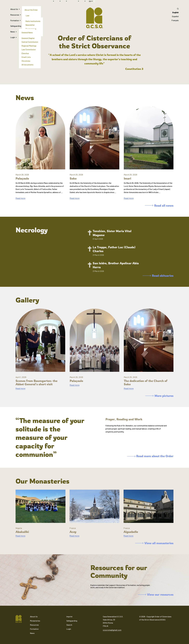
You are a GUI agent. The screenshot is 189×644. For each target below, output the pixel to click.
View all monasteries (154, 543)
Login (13, 37)
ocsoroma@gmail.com (112, 630)
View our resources (156, 595)
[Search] (175, 9)
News (13, 32)
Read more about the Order (150, 456)
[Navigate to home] (19, 619)
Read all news (159, 206)
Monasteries (35, 621)
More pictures (159, 396)
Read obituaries (158, 276)
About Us (14, 9)
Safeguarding (16, 26)
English (175, 12)
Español (175, 16)
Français (175, 20)
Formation (15, 20)
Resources (15, 15)
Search (69, 625)
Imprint (69, 616)
